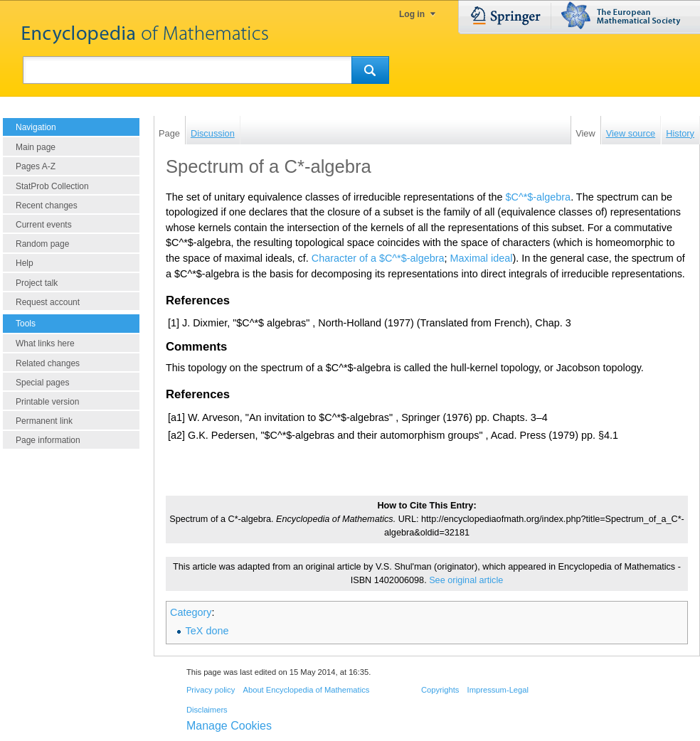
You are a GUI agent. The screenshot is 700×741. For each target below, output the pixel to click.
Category (191, 612)
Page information (48, 440)
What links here (45, 343)
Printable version (47, 402)
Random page (42, 244)
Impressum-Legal (498, 690)
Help (25, 263)
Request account (48, 302)
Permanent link (44, 421)
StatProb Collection (52, 186)
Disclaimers (207, 710)
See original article (466, 580)
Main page (36, 147)
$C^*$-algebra (539, 197)
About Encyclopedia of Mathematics (306, 690)
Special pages (42, 383)
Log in (412, 14)
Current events (44, 225)
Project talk (37, 283)
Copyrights (440, 690)
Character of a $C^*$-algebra (378, 258)
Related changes (48, 363)
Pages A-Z (36, 166)
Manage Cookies (229, 726)
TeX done (207, 631)
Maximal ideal (482, 258)
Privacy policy (211, 690)
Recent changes (47, 206)
